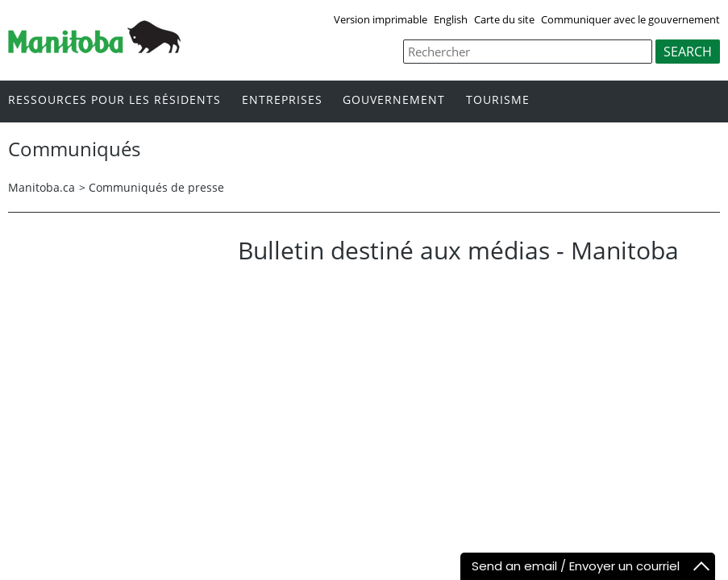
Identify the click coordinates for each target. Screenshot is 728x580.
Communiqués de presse (156, 187)
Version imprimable (381, 19)
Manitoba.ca (42, 187)
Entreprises (282, 100)
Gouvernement (394, 100)
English (451, 19)
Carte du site (504, 19)
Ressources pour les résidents (114, 100)
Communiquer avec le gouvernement (630, 19)
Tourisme (498, 100)
